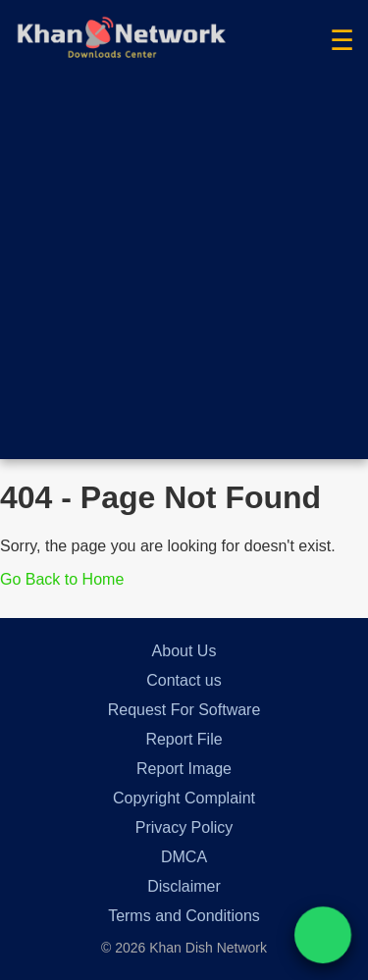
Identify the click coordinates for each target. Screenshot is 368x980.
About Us (184, 651)
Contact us (184, 680)
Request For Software (184, 710)
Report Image (184, 769)
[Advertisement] (184, 275)
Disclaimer (184, 886)
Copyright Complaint (184, 798)
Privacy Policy (184, 827)
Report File (184, 739)
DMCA (184, 857)
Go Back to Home (62, 579)
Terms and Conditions (184, 916)
